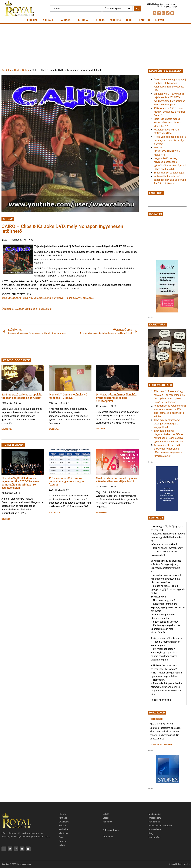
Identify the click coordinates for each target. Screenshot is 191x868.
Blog (151, 833)
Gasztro (144, 20)
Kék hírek (107, 822)
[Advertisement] (95, 46)
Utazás (106, 818)
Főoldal (32, 20)
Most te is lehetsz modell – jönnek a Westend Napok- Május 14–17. (117, 480)
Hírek (17, 70)
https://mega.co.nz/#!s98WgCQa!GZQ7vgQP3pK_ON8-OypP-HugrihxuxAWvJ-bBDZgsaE (48, 298)
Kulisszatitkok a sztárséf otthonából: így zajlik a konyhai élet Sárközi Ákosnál (170, 180)
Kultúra (83, 20)
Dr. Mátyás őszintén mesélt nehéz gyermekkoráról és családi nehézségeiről (116, 398)
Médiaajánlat (155, 814)
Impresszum (155, 818)
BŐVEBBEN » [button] (7, 429)
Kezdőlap (7, 70)
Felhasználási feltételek (160, 826)
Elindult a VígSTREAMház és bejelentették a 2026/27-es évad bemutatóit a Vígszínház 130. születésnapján (21, 483)
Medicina (115, 20)
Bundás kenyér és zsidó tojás (169, 173)
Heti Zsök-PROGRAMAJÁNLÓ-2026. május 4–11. (167, 151)
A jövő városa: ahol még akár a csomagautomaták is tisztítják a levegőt (170, 140)
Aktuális (49, 20)
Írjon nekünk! (155, 837)
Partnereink (154, 822)
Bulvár (159, 20)
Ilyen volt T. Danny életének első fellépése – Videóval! (68, 396)
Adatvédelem (155, 829)
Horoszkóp (156, 719)
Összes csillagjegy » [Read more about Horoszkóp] (162, 745)
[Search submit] (137, 9)
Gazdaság (66, 20)
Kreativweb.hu (184, 864)
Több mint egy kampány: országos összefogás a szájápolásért (167, 424)
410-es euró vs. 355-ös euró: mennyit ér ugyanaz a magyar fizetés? (66, 481)
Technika (99, 20)
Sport (130, 20)
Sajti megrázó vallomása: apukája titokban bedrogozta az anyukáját (22, 396)
